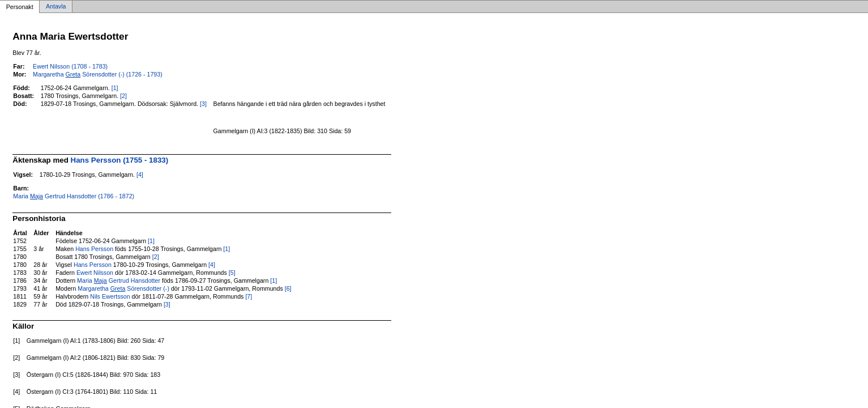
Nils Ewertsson (110, 296)
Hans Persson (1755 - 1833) (120, 160)
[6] (288, 288)
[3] (203, 104)
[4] (140, 175)
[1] (115, 88)
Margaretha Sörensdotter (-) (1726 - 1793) (98, 74)
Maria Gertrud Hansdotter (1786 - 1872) (74, 196)
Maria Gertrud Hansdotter (119, 280)
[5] (232, 273)
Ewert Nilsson (95, 273)
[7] (249, 296)
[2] (123, 96)
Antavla (56, 7)
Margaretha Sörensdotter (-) (123, 288)
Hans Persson (94, 249)
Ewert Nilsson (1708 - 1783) (70, 66)
